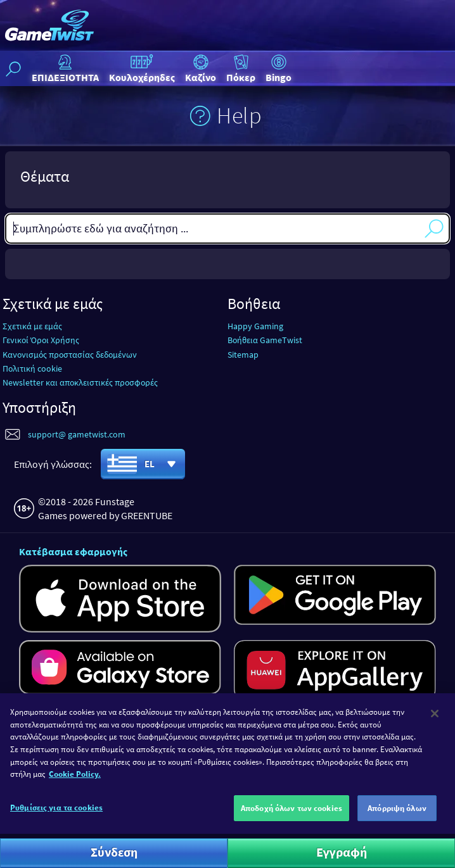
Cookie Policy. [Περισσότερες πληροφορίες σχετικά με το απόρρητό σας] (75, 780)
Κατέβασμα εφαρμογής (73, 551)
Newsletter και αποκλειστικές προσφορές (80, 382)
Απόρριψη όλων (397, 814)
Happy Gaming (255, 326)
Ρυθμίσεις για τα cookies (56, 813)
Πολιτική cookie (32, 368)
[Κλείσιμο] (435, 720)
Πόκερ (241, 68)
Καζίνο (201, 68)
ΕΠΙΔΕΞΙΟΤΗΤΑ (65, 68)
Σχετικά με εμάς (32, 326)
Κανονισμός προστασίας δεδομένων (70, 355)
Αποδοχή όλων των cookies (292, 814)
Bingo (279, 68)
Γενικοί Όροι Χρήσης (41, 340)
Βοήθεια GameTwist (265, 340)
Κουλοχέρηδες (142, 68)
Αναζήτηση (434, 229)
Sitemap (243, 355)
